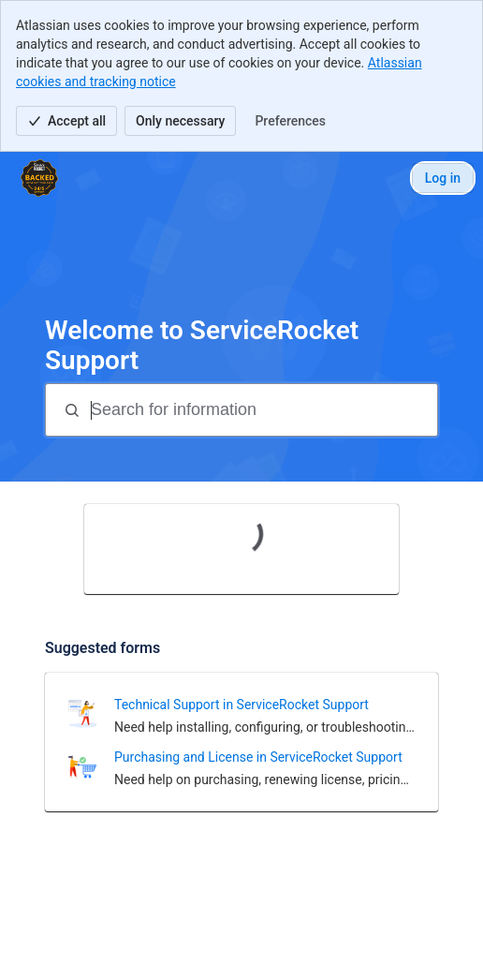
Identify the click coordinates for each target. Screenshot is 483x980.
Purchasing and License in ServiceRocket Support (258, 757)
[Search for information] (262, 410)
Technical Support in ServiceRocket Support (241, 705)
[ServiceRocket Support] (39, 178)
